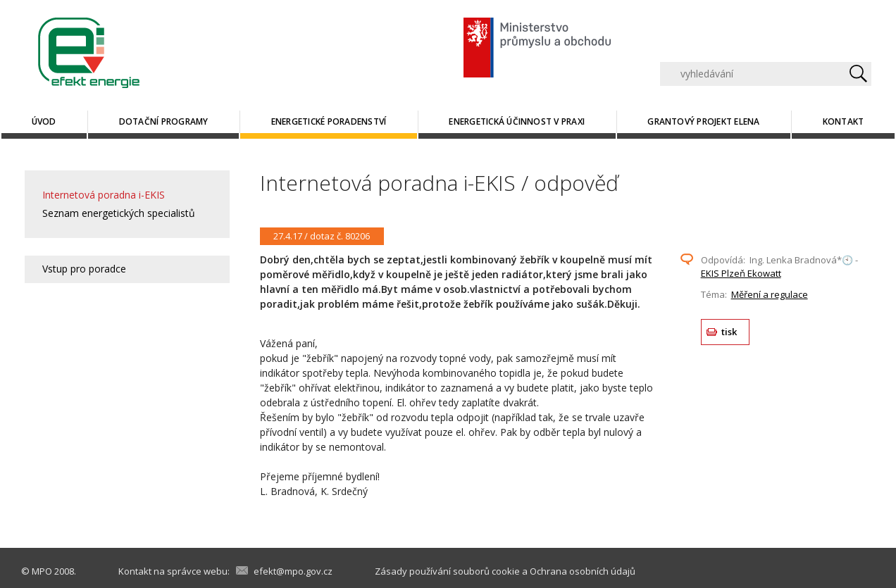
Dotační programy (164, 121)
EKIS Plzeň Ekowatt (741, 273)
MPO (42, 571)
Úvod (44, 121)
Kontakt (844, 121)
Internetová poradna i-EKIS (104, 195)
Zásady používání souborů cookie (447, 571)
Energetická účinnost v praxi (517, 121)
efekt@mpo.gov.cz (293, 571)
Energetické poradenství (329, 121)
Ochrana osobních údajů (583, 571)
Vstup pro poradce (84, 269)
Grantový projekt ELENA (703, 121)
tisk (729, 332)
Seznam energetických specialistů (119, 213)
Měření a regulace (770, 294)
